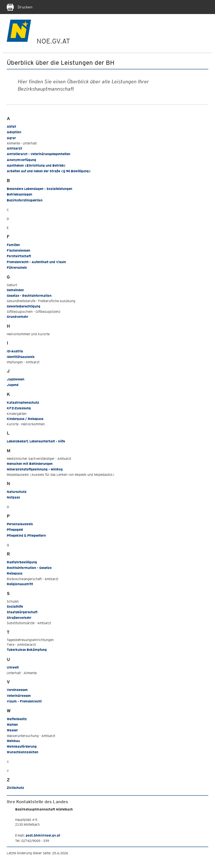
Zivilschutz (15, 788)
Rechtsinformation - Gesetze (29, 568)
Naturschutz (17, 492)
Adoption (14, 132)
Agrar (11, 138)
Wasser (12, 730)
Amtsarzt (14, 148)
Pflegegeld (15, 530)
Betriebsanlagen (19, 194)
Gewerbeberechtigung (24, 306)
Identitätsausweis (21, 357)
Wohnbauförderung (22, 746)
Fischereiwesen (18, 250)
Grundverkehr (17, 317)
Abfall (11, 126)
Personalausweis (20, 524)
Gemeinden (15, 290)
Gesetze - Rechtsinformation (29, 296)
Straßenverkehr (19, 618)
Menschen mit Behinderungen (30, 464)
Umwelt (13, 667)
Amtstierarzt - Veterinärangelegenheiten (38, 154)
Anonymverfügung (21, 160)
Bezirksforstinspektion (25, 200)
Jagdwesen (16, 379)
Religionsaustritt (20, 584)
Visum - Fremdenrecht (24, 701)
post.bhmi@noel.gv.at (43, 835)
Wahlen (12, 725)
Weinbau (13, 741)
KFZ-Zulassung (19, 408)
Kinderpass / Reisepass (25, 419)
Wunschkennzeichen (23, 752)
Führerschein (17, 267)
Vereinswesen (17, 690)
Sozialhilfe (15, 606)
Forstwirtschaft (19, 256)
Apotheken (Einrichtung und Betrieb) (36, 165)
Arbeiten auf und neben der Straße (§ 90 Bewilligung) (49, 171)
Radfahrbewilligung (22, 562)
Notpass (13, 497)
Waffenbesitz (17, 719)
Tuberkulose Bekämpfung (27, 650)
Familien (13, 245)
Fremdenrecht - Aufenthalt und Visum (36, 262)
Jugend (13, 385)
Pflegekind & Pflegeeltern (26, 535)
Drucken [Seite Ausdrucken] (20, 7)
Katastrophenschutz (23, 402)
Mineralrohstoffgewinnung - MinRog (35, 469)
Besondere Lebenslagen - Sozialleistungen (39, 189)
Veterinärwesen (19, 696)
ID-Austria (15, 351)
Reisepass (15, 573)
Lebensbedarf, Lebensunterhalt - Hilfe (36, 441)
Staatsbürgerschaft (22, 612)
